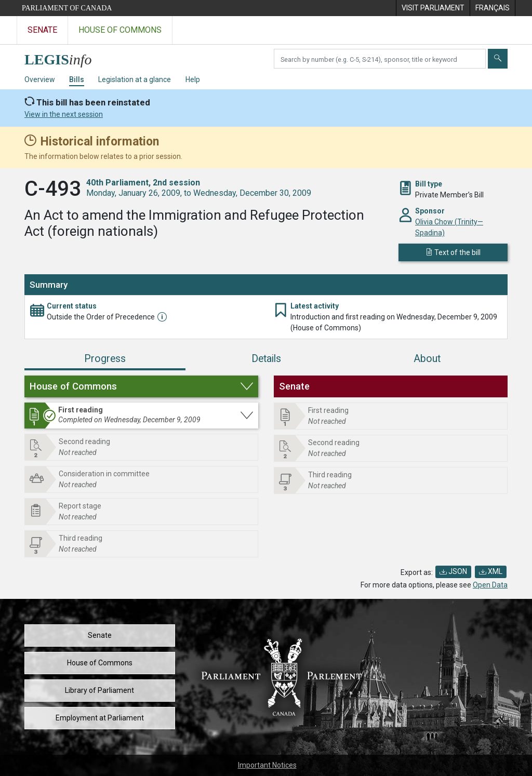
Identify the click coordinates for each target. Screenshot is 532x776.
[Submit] (498, 59)
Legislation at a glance (135, 79)
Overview (40, 79)
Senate (100, 635)
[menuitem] (433, 8)
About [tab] (427, 359)
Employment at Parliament (100, 718)
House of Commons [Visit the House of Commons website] (120, 30)
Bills (77, 79)
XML (491, 571)
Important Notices (267, 765)
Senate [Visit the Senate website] (42, 30)
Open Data (490, 585)
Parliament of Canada (67, 8)
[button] (141, 386)
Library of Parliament (99, 690)
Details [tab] (266, 359)
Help (193, 79)
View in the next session (64, 114)
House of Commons (100, 663)
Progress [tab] (105, 359)
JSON (453, 571)
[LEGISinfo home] (64, 57)
